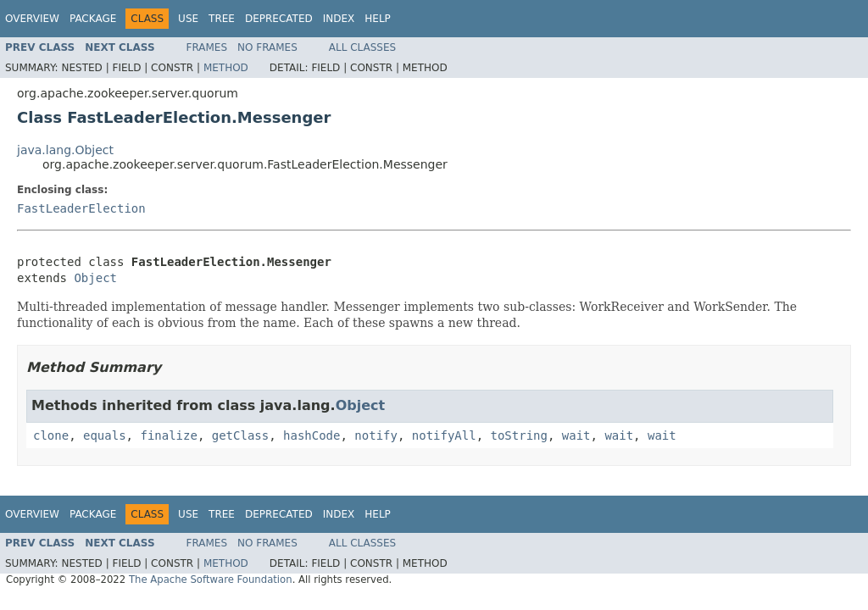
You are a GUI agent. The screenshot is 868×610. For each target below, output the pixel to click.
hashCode (312, 435)
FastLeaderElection (81, 208)
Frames (207, 47)
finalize (168, 435)
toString (519, 435)
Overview (32, 19)
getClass (240, 435)
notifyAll (444, 435)
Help (378, 19)
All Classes (362, 47)
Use (188, 19)
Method (226, 68)
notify (376, 435)
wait (576, 435)
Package (93, 19)
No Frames (267, 47)
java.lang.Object (65, 150)
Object (95, 278)
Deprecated (279, 19)
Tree (222, 19)
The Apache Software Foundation (211, 579)
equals (105, 435)
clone (51, 435)
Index (339, 19)
